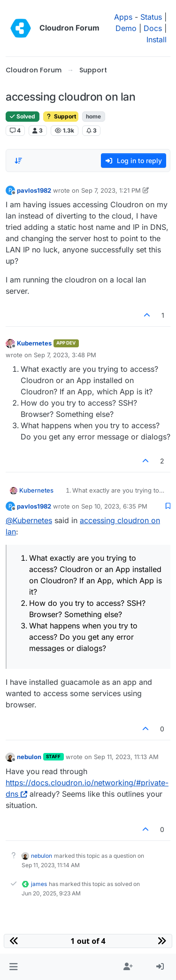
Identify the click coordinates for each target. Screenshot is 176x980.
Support (61, 116)
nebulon (29, 757)
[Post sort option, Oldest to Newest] (18, 161)
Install (157, 39)
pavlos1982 (34, 190)
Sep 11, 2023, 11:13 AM (126, 757)
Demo (126, 28)
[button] (13, 967)
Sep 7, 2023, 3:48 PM (65, 355)
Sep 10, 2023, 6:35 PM (114, 506)
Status (151, 17)
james (39, 884)
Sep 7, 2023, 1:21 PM (111, 190)
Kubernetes (34, 343)
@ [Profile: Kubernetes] (29, 520)
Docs (153, 28)
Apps (123, 17)
